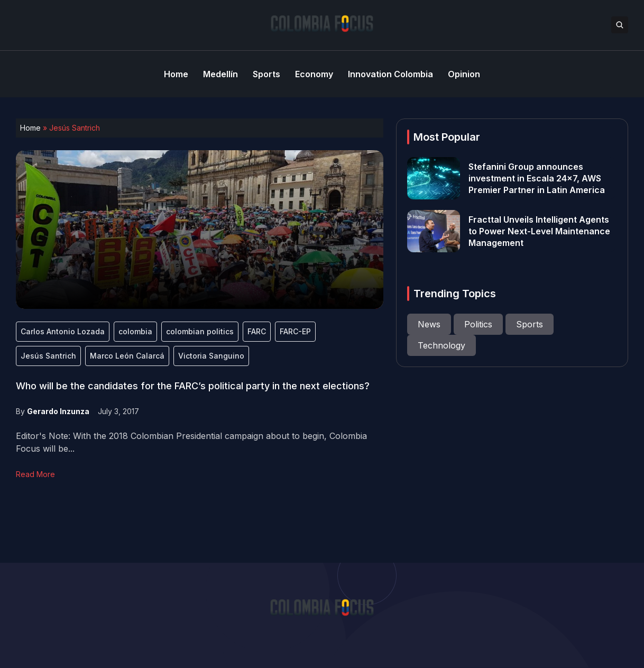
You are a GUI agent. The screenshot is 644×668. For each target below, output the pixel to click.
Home (30, 128)
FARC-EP (295, 331)
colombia (135, 331)
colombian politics (200, 331)
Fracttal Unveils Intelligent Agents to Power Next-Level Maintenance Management (539, 231)
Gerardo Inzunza (58, 411)
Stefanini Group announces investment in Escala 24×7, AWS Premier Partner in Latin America (537, 178)
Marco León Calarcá (127, 356)
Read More (35, 474)
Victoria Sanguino (211, 356)
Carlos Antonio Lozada (63, 331)
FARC (257, 331)
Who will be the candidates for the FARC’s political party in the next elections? (193, 386)
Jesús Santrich (48, 356)
